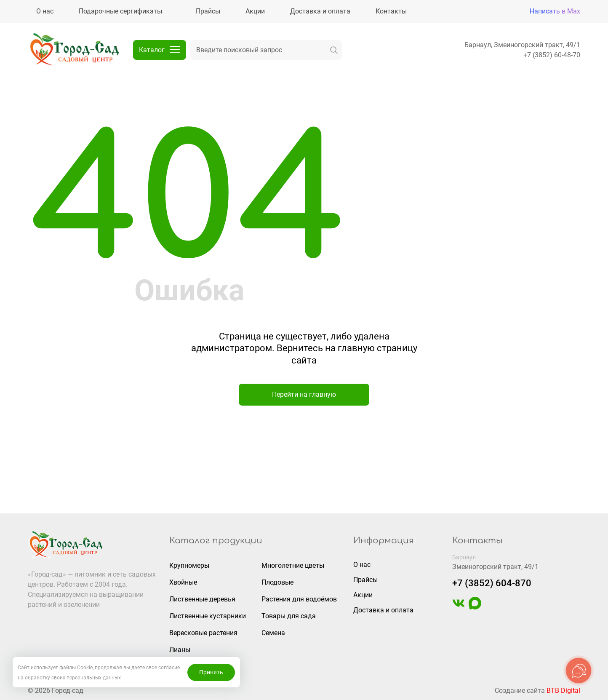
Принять (211, 672)
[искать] (334, 50)
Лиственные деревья (202, 599)
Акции (363, 595)
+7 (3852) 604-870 (492, 583)
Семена (273, 633)
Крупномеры (189, 565)
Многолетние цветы (293, 565)
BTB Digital (563, 691)
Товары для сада (289, 616)
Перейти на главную (304, 394)
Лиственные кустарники (208, 616)
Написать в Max (555, 11)
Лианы (180, 650)
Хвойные (183, 582)
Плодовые (277, 582)
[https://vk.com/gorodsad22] (459, 607)
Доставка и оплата (383, 610)
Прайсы (365, 580)
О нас (362, 565)
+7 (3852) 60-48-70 (552, 55)
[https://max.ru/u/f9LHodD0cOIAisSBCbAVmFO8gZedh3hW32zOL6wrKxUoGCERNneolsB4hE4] (475, 607)
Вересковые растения (203, 633)
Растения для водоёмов (299, 599)
